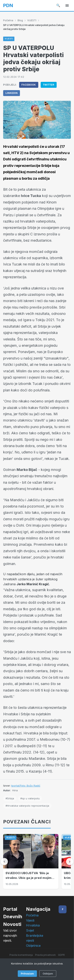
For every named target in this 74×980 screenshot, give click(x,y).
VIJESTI (32, 20)
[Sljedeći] (70, 862)
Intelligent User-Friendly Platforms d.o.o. (46, 972)
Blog (20, 20)
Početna (8, 20)
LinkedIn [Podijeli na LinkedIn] (12, 93)
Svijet (30, 930)
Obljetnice (33, 946)
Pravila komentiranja (21, 955)
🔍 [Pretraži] (58, 5)
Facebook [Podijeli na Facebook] (29, 85)
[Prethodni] (4, 862)
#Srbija (10, 798)
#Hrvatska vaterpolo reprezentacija (27, 806)
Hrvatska (33, 925)
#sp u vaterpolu (30, 798)
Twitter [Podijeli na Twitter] (49, 85)
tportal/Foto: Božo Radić (26, 786)
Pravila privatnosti (45, 955)
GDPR (61, 955)
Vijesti (30, 920)
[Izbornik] (67, 6)
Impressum (37, 960)
